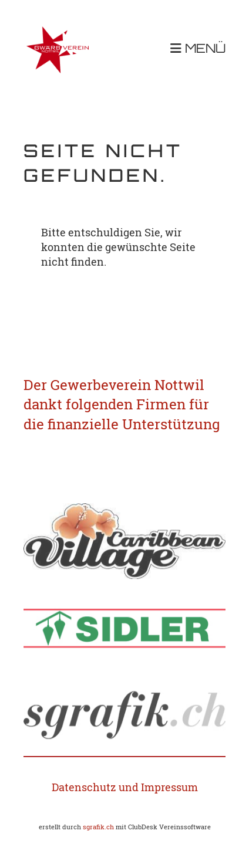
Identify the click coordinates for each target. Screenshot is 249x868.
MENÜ (198, 49)
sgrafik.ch (98, 827)
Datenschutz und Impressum (125, 787)
